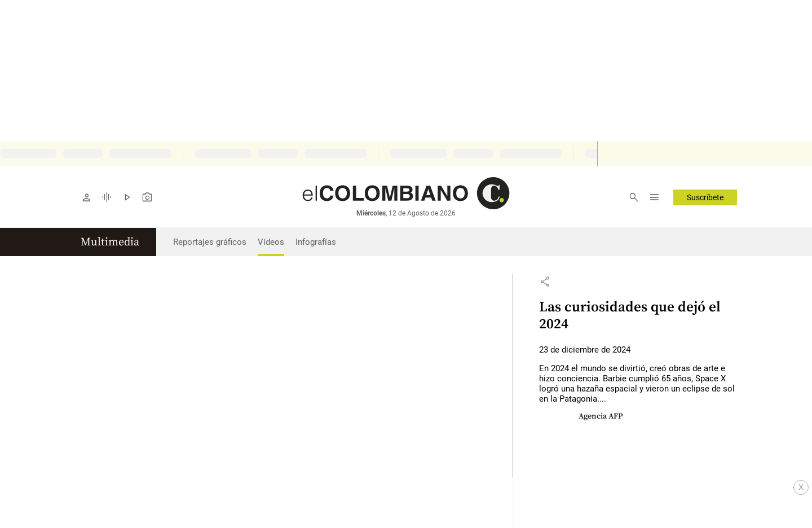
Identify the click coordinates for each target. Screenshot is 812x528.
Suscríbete (705, 197)
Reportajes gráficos (210, 242)
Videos (271, 242)
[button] (545, 281)
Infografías (316, 242)
